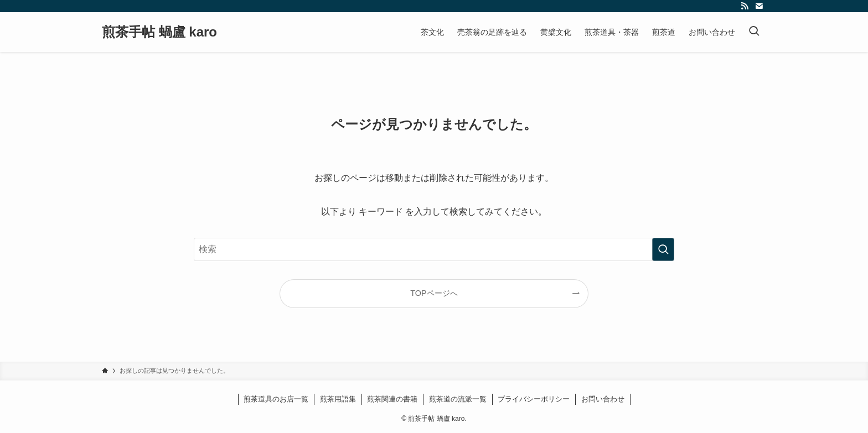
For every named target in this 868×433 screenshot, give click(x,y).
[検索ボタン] (754, 32)
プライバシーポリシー (534, 399)
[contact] (759, 6)
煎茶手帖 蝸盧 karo (159, 32)
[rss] (745, 6)
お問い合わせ (603, 399)
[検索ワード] (434, 249)
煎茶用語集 (338, 399)
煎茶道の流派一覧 (458, 399)
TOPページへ (434, 293)
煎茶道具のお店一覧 (276, 399)
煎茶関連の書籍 (392, 399)
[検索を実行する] (663, 249)
